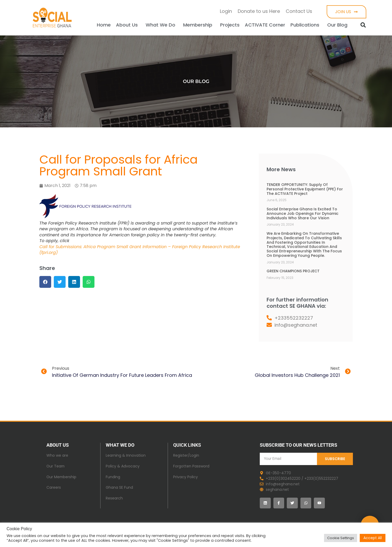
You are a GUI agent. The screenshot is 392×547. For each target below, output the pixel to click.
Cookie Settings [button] (341, 538)
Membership (199, 25)
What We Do (162, 25)
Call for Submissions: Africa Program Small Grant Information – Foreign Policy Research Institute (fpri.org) (140, 250)
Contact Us (299, 11)
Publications (306, 25)
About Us (128, 25)
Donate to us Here (259, 11)
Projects (230, 25)
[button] (363, 25)
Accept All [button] (373, 538)
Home (104, 25)
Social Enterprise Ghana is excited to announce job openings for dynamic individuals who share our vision (303, 213)
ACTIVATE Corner (265, 25)
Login (226, 11)
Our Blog (339, 25)
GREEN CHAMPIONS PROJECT (293, 271)
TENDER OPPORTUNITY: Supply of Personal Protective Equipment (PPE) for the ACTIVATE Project (305, 189)
